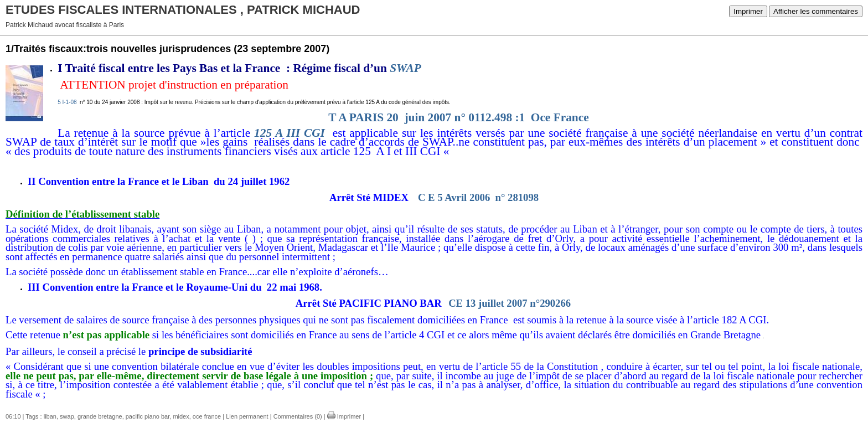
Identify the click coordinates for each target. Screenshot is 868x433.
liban (50, 416)
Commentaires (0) (298, 416)
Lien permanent (247, 416)
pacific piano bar (148, 416)
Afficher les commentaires (816, 11)
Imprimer (748, 11)
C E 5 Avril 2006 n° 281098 (478, 197)
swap (67, 416)
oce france (207, 416)
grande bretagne (100, 416)
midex (181, 416)
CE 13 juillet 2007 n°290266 (510, 303)
